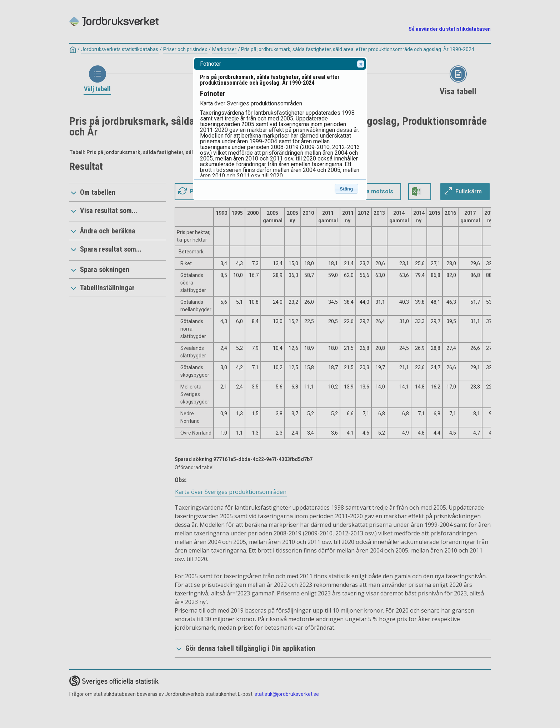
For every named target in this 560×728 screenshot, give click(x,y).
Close (360, 64)
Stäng (346, 189)
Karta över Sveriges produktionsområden (251, 103)
